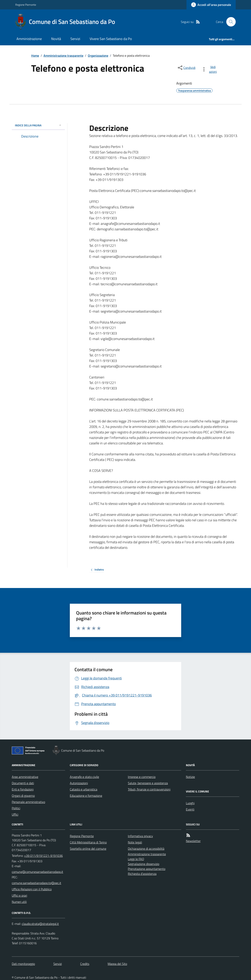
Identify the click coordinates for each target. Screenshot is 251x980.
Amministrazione (29, 39)
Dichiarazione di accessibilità (146, 849)
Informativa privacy (140, 836)
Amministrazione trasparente (63, 56)
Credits (85, 964)
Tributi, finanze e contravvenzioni (149, 789)
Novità (56, 39)
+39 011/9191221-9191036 (43, 856)
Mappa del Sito (117, 964)
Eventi (190, 809)
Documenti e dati (23, 783)
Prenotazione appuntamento (147, 869)
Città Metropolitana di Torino (88, 842)
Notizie (190, 777)
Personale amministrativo (28, 802)
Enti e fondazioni (23, 789)
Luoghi (190, 803)
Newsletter (193, 841)
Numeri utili (19, 902)
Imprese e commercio (142, 777)
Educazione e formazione (86, 796)
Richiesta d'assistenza (142, 874)
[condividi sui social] (186, 68)
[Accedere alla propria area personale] (211, 5)
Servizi (75, 39)
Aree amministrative (25, 777)
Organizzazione (98, 56)
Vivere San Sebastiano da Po (111, 39)
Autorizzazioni (79, 783)
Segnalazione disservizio (144, 864)
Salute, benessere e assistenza (148, 783)
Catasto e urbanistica (84, 789)
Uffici (15, 814)
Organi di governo (23, 796)
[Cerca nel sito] (229, 22)
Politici (16, 808)
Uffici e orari (19, 895)
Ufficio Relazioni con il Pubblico (32, 889)
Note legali (135, 842)
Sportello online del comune (88, 849)
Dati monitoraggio (23, 964)
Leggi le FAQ (136, 859)
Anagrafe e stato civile (84, 777)
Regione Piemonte (26, 5)
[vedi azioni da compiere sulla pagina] (210, 69)
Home (35, 56)
